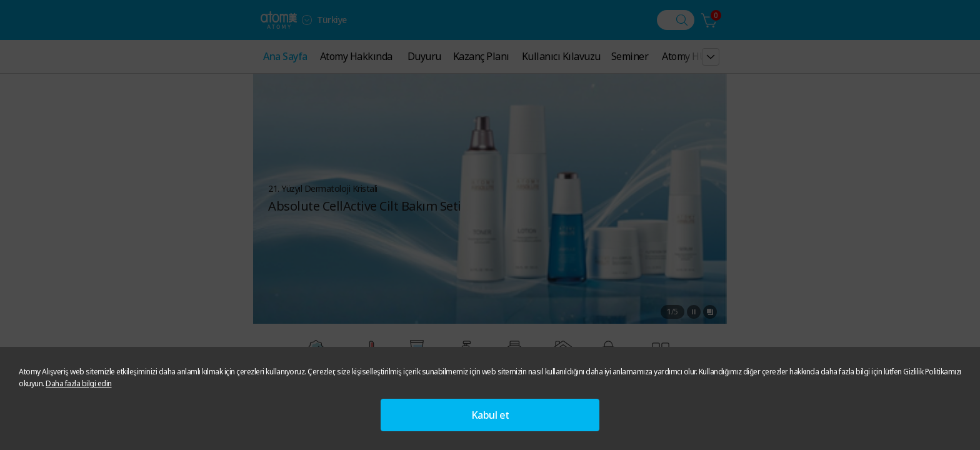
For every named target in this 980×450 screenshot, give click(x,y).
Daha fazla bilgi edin (79, 383)
